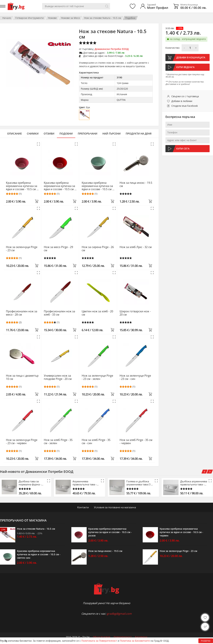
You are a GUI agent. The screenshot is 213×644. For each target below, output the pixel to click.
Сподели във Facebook (185, 106)
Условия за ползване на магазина (115, 507)
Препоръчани (88, 134)
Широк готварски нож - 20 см (135, 313)
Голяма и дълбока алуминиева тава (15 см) (139, 483)
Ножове (52, 18)
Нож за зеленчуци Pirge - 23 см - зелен (97, 377)
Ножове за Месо (70, 18)
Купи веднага (185, 67)
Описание (14, 134)
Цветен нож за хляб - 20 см (97, 313)
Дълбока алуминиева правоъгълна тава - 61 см (194, 483)
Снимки (33, 134)
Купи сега (183, 149)
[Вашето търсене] (76, 6)
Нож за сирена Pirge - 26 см (98, 249)
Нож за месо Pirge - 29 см (58, 249)
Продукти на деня (139, 134)
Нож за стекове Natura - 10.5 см (103, 18)
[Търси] (107, 6)
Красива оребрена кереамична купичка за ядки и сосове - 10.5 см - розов (22, 186)
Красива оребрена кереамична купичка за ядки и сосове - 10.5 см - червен (60, 186)
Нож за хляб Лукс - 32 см (136, 247)
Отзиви (49, 134)
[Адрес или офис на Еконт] (188, 140)
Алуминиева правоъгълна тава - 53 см (85, 483)
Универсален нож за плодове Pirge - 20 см (58, 377)
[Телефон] (188, 132)
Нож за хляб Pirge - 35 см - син (96, 442)
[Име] (188, 125)
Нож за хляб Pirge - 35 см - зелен (58, 442)
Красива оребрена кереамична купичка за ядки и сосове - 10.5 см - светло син (97, 186)
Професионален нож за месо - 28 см (22, 313)
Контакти (83, 507)
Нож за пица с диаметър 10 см (22, 377)
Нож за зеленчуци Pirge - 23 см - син (135, 377)
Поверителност (123, 637)
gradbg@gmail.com (119, 614)
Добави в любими (182, 101)
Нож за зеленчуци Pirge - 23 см (22, 249)
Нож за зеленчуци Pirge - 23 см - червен (22, 442)
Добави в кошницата (191, 57)
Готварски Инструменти (29, 18)
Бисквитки (141, 637)
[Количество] (190, 48)
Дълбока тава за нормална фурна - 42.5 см (30, 483)
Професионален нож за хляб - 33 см (59, 313)
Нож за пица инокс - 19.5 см (136, 184)
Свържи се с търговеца (185, 96)
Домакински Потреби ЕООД (112, 49)
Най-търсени (112, 134)
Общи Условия (102, 637)
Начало (7, 18)
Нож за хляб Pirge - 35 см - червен (136, 442)
